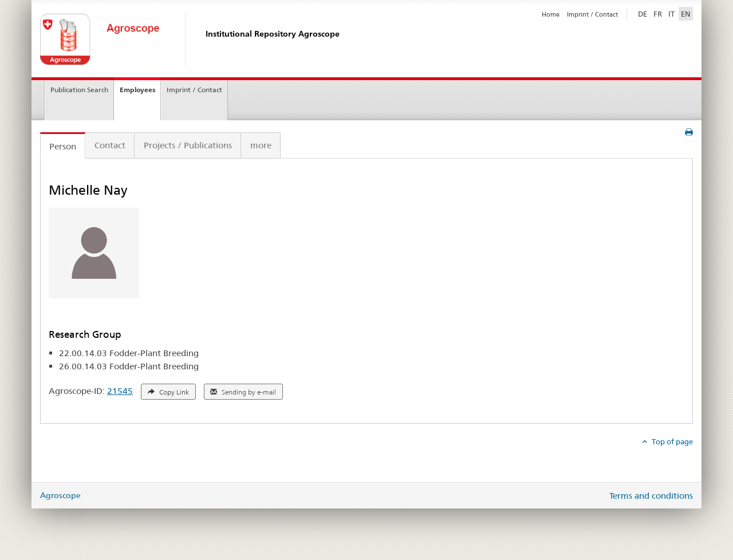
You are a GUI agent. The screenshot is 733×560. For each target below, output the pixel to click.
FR (658, 14)
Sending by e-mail (243, 392)
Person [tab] (63, 146)
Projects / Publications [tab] (188, 145)
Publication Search (79, 90)
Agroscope (60, 495)
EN (686, 14)
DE (644, 13)
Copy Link (168, 392)
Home (551, 14)
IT (671, 14)
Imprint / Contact (592, 14)
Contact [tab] (110, 145)
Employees (137, 90)
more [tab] (261, 145)
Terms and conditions (651, 496)
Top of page (671, 441)
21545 (120, 391)
